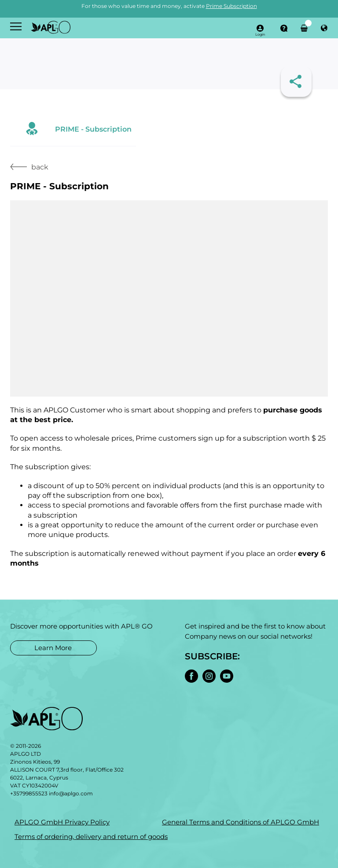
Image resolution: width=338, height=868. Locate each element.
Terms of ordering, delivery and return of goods (91, 837)
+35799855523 (29, 793)
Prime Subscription (231, 6)
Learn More (53, 648)
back (29, 167)
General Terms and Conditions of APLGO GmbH (241, 822)
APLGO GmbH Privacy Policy (62, 822)
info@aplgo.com (71, 793)
